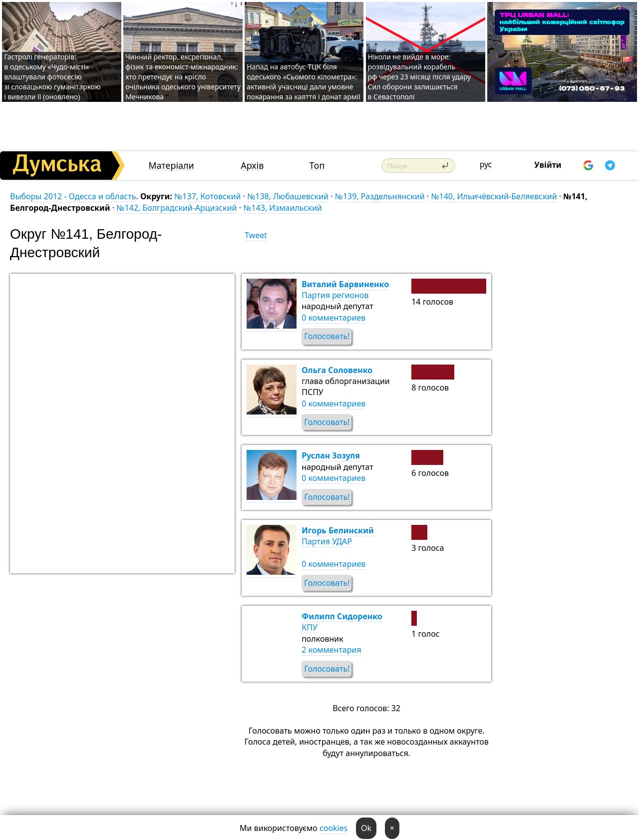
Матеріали (171, 166)
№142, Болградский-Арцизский (176, 208)
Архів (252, 166)
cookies (333, 828)
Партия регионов (335, 295)
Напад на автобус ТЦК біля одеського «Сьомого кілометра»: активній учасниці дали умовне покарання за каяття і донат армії (304, 82)
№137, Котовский (207, 196)
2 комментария (331, 650)
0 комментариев (333, 318)
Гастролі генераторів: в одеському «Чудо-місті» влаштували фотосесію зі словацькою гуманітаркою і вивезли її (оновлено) (52, 77)
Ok (366, 828)
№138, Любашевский (288, 196)
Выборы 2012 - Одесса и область (73, 196)
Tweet (256, 235)
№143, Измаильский (283, 208)
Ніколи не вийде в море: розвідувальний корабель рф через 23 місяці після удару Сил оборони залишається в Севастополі (420, 77)
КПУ (310, 627)
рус (486, 164)
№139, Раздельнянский (380, 196)
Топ (317, 166)
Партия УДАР (327, 541)
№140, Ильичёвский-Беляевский (494, 196)
